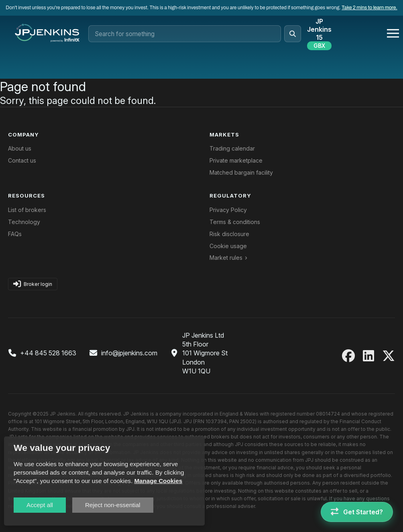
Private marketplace (236, 160)
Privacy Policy (228, 210)
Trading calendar (232, 148)
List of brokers (27, 210)
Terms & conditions (235, 222)
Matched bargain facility (241, 172)
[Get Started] (357, 512)
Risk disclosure (229, 234)
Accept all (40, 505)
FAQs (15, 234)
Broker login (33, 284)
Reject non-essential (113, 505)
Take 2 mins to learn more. (369, 8)
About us (20, 148)
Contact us (22, 160)
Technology (24, 222)
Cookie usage (228, 246)
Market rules (226, 258)
